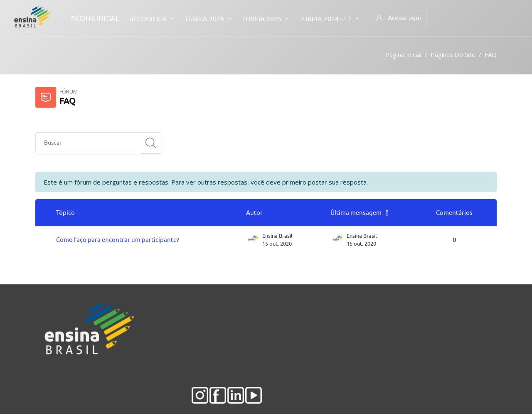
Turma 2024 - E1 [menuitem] (329, 18)
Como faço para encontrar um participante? (118, 239)
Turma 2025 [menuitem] (265, 18)
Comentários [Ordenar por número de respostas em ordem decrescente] (454, 212)
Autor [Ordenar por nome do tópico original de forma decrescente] (254, 212)
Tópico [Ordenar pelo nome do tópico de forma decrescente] (65, 212)
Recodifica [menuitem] (152, 18)
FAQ (491, 54)
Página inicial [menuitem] (95, 18)
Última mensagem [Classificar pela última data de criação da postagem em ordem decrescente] (356, 212)
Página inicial (403, 54)
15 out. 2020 (361, 243)
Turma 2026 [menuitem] (208, 18)
